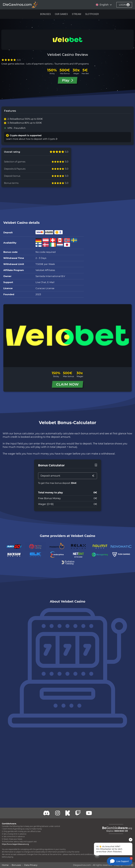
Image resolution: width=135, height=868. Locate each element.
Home (5, 865)
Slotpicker (92, 14)
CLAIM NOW (68, 384)
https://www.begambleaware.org (15, 844)
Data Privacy (31, 865)
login (124, 5)
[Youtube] (89, 813)
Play (67, 80)
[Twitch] (58, 813)
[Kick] (68, 813)
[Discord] (47, 813)
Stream (76, 14)
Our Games (61, 14)
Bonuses (46, 14)
